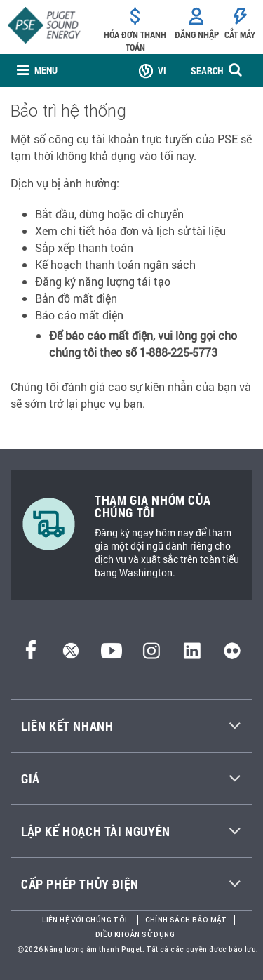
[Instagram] (151, 655)
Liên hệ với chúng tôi (85, 920)
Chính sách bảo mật (186, 920)
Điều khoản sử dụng (135, 935)
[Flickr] (232, 655)
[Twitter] (71, 655)
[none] (37, 71)
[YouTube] (112, 655)
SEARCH (207, 71)
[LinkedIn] (192, 655)
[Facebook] (31, 655)
